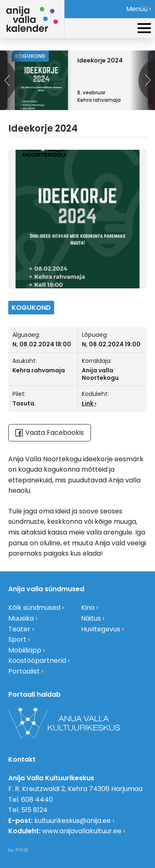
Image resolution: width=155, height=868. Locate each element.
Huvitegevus (101, 629)
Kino (88, 608)
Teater (19, 629)
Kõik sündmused (34, 608)
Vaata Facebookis (50, 433)
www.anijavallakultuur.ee (82, 831)
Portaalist (24, 671)
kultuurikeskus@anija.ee (73, 821)
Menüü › (138, 9)
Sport (17, 639)
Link (88, 403)
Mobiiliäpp (25, 650)
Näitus (91, 618)
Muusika (21, 618)
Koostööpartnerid (37, 661)
